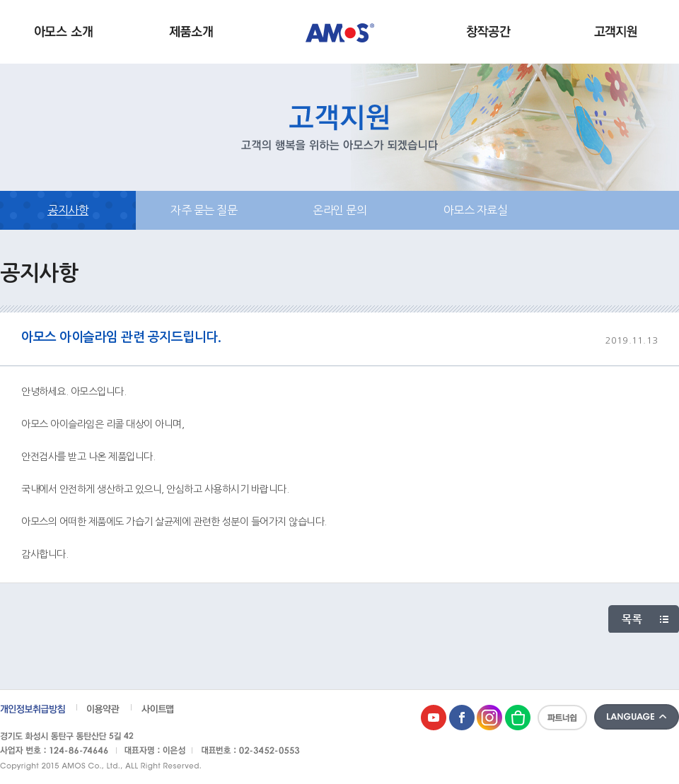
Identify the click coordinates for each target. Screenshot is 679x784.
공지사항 (68, 210)
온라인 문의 (339, 210)
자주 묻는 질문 (204, 210)
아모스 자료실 (476, 210)
